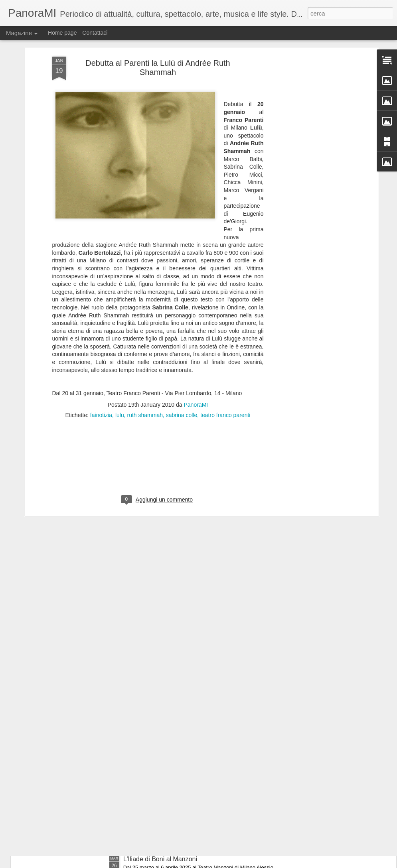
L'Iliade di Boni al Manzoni (160, 859)
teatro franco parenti (225, 369)
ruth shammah (145, 369)
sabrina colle (182, 369)
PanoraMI (196, 359)
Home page (62, 33)
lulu (120, 369)
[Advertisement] (308, 136)
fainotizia (101, 369)
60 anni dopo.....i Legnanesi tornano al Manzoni (191, 769)
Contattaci (95, 33)
